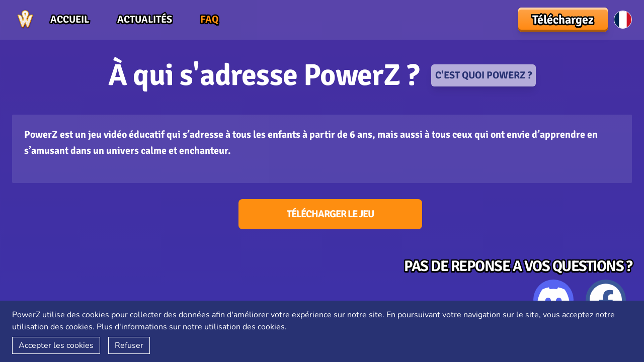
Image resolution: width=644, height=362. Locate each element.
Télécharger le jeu (330, 214)
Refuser (129, 345)
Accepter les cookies (56, 345)
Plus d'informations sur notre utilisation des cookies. (192, 327)
